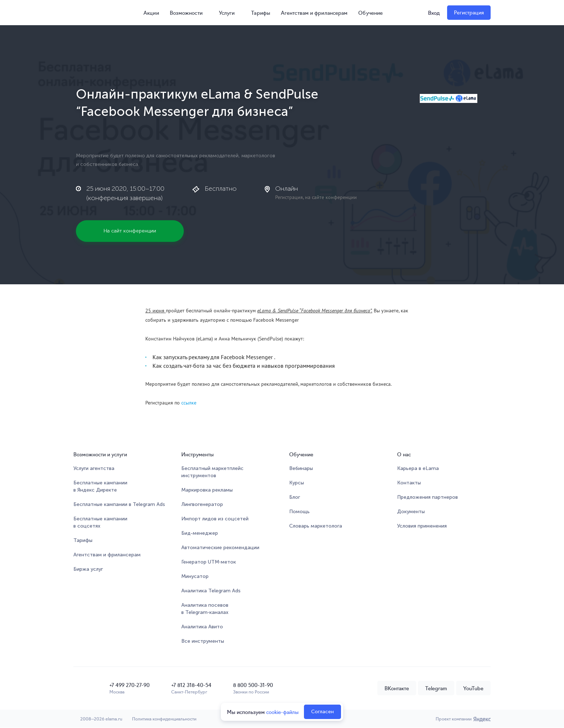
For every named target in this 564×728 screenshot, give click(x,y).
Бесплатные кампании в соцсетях (100, 522)
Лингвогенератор (202, 504)
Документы (411, 512)
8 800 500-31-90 (253, 685)
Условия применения (422, 526)
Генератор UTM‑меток (209, 562)
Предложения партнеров (427, 497)
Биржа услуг (88, 569)
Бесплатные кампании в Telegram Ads (119, 504)
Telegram (436, 688)
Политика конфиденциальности (165, 719)
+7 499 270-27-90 (129, 685)
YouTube (473, 688)
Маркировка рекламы (207, 490)
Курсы (297, 483)
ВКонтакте (397, 688)
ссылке (189, 403)
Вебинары (301, 468)
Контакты (409, 483)
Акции (148, 13)
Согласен (322, 712)
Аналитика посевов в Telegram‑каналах (205, 609)
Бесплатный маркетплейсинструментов (212, 472)
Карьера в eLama (418, 468)
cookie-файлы (282, 712)
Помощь (299, 512)
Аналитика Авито (202, 627)
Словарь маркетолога (316, 526)
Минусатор (195, 576)
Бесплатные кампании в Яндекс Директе (100, 486)
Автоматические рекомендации (220, 548)
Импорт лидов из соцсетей (215, 519)
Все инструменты (203, 641)
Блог (295, 497)
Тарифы (261, 13)
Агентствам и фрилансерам (314, 13)
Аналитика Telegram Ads (211, 591)
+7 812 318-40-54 (191, 685)
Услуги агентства (94, 468)
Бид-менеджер (200, 533)
